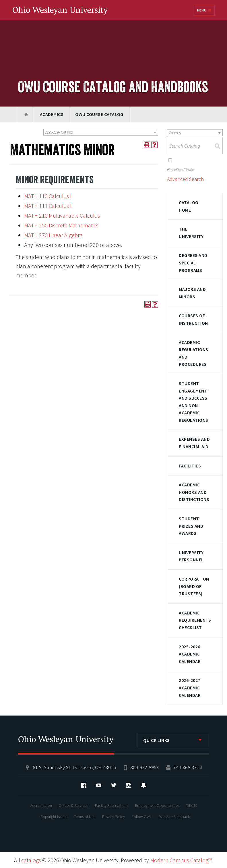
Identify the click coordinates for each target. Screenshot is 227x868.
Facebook (84, 785)
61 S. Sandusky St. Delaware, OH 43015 (74, 767)
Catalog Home (188, 206)
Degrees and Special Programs (193, 263)
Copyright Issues (54, 817)
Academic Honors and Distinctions (194, 492)
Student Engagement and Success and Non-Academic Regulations (193, 402)
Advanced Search (185, 179)
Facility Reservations (112, 805)
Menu (202, 10)
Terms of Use (85, 817)
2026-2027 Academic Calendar (190, 688)
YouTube (99, 785)
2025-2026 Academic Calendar (190, 654)
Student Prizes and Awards (191, 526)
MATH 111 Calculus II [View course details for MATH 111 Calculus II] (48, 206)
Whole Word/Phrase (180, 170)
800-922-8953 (145, 767)
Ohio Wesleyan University (60, 11)
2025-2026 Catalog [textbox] (59, 132)
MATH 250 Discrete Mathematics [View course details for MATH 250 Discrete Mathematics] (61, 225)
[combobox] (101, 132)
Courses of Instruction (193, 319)
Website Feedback (174, 817)
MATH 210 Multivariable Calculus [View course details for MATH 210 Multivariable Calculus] (62, 215)
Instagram (129, 785)
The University (191, 233)
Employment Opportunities (157, 805)
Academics (52, 114)
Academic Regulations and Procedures (193, 353)
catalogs (31, 860)
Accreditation (41, 805)
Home (26, 114)
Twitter (114, 785)
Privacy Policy (113, 817)
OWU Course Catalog (99, 114)
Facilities (190, 466)
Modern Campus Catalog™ (181, 860)
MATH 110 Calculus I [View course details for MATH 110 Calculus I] (48, 196)
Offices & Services (73, 805)
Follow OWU (142, 817)
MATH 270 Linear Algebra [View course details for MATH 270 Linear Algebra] (53, 235)
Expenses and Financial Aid (194, 443)
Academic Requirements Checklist (195, 620)
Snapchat (143, 785)
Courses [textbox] (175, 133)
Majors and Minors (192, 293)
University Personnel (191, 556)
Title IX (192, 805)
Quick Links (157, 740)
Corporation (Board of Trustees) (194, 586)
